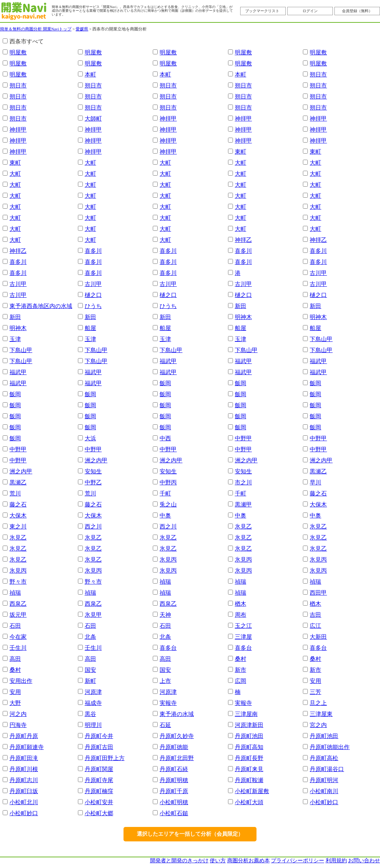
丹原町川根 (24, 769)
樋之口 (93, 295)
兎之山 (168, 504)
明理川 (93, 725)
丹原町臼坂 (24, 791)
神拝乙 (243, 240)
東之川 (18, 526)
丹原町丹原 (24, 736)
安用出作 (21, 681)
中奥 (165, 515)
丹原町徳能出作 (330, 747)
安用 (315, 681)
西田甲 (318, 593)
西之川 (93, 526)
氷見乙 (243, 526)
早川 (315, 482)
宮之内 (318, 725)
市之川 (243, 482)
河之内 (18, 714)
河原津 (93, 692)
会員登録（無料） (357, 11)
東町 (241, 152)
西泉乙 (18, 604)
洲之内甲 (96, 460)
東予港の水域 (177, 714)
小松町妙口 (324, 802)
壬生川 (18, 648)
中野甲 (243, 438)
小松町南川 (324, 791)
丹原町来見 (249, 769)
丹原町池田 (249, 736)
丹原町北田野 (177, 758)
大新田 (318, 637)
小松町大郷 (99, 813)
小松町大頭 (249, 802)
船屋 (90, 328)
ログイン (310, 11)
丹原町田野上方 (105, 758)
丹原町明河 (324, 780)
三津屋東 (321, 714)
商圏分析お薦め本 (249, 861)
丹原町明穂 (174, 780)
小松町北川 (24, 802)
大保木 (318, 504)
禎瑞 (165, 582)
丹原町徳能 (174, 747)
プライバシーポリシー (298, 861)
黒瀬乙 (318, 471)
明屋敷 (18, 52)
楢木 (241, 604)
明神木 (243, 317)
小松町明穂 (174, 802)
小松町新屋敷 (252, 791)
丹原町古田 (99, 747)
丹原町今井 (99, 736)
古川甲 (318, 273)
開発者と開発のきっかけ (179, 861)
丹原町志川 (24, 780)
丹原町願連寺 (27, 747)
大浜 (90, 438)
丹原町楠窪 (99, 791)
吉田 (315, 615)
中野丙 (168, 482)
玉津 (15, 339)
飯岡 (165, 383)
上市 (165, 681)
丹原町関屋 (99, 769)
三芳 (315, 692)
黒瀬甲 (243, 504)
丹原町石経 (174, 769)
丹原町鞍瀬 (249, 780)
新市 (241, 670)
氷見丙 (168, 559)
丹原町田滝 (24, 758)
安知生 (93, 471)
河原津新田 (249, 725)
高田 (15, 659)
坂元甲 (18, 615)
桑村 (241, 659)
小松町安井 (99, 802)
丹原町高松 (324, 758)
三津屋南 (246, 714)
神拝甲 (168, 118)
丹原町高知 (249, 747)
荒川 (15, 493)
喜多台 (168, 648)
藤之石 (318, 493)
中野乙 (93, 482)
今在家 (18, 637)
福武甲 (168, 361)
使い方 (218, 861)
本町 (90, 74)
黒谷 (90, 714)
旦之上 (318, 703)
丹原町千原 (174, 791)
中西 (165, 438)
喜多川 (93, 251)
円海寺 (18, 725)
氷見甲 (93, 615)
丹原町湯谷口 (327, 769)
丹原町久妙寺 (177, 736)
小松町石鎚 (174, 813)
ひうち (93, 306)
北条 (90, 637)
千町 (165, 493)
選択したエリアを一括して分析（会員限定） (190, 834)
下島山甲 (321, 339)
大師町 (93, 118)
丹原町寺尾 (99, 780)
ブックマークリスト (262, 11)
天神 (165, 615)
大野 (15, 703)
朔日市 (318, 74)
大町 (90, 163)
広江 (315, 626)
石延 (165, 725)
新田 (241, 306)
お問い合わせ (364, 861)
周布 (241, 615)
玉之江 (243, 626)
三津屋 (243, 637)
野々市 (18, 582)
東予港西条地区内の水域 (41, 306)
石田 (15, 626)
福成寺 (93, 703)
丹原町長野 (249, 758)
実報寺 (168, 703)
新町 (90, 681)
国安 (90, 670)
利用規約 (336, 861)
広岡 (241, 681)
